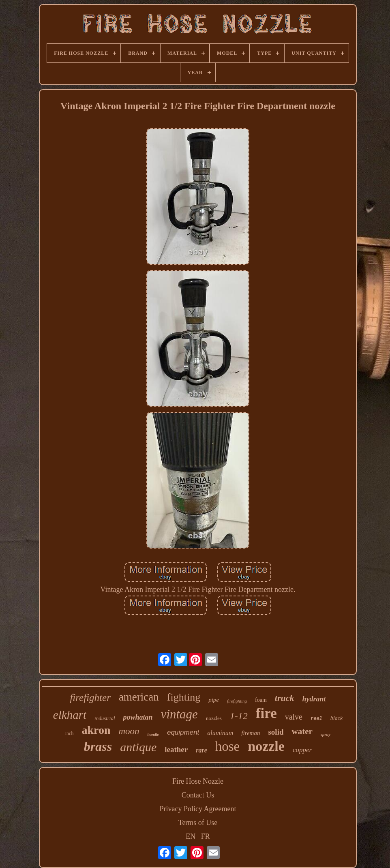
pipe (214, 700)
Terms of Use (198, 823)
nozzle (266, 746)
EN (191, 836)
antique (138, 747)
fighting (184, 697)
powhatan (138, 717)
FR (206, 836)
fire (266, 713)
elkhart (70, 715)
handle (153, 734)
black (336, 718)
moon (129, 731)
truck (285, 698)
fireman (251, 733)
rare (201, 750)
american (139, 697)
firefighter (90, 698)
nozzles (214, 718)
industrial (105, 718)
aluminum (220, 733)
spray (326, 734)
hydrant (314, 699)
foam (261, 700)
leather (176, 749)
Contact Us (198, 795)
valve (294, 717)
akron (96, 730)
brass (98, 746)
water (302, 731)
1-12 (239, 716)
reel (316, 719)
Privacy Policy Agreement (198, 809)
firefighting (237, 701)
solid (276, 732)
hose (228, 746)
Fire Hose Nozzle (198, 781)
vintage (179, 714)
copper (302, 750)
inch (70, 733)
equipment (183, 732)
